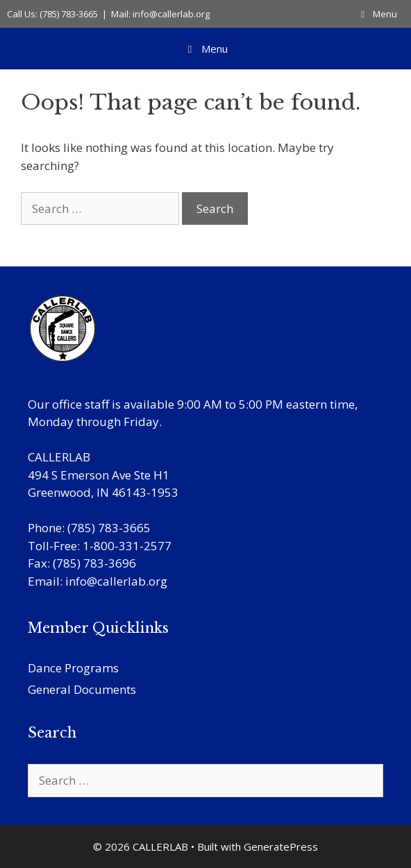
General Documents (82, 689)
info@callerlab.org (116, 581)
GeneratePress (281, 846)
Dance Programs (73, 668)
